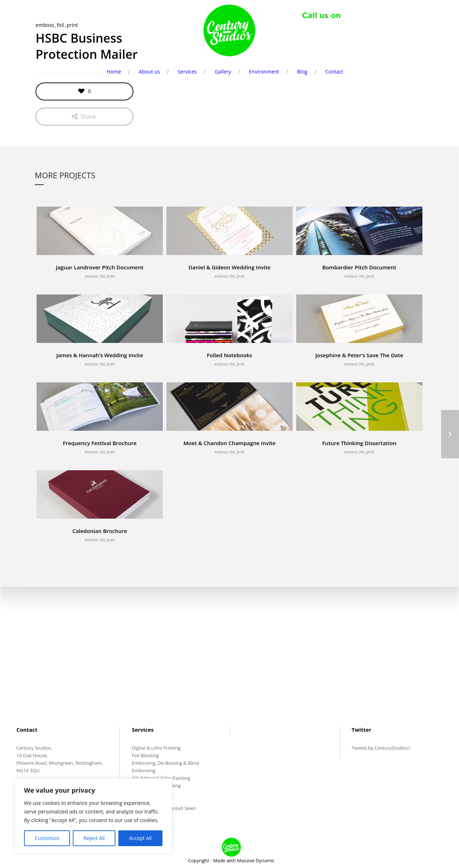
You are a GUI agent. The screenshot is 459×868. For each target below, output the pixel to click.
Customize (47, 838)
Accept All (140, 838)
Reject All (94, 838)
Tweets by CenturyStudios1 (381, 749)
